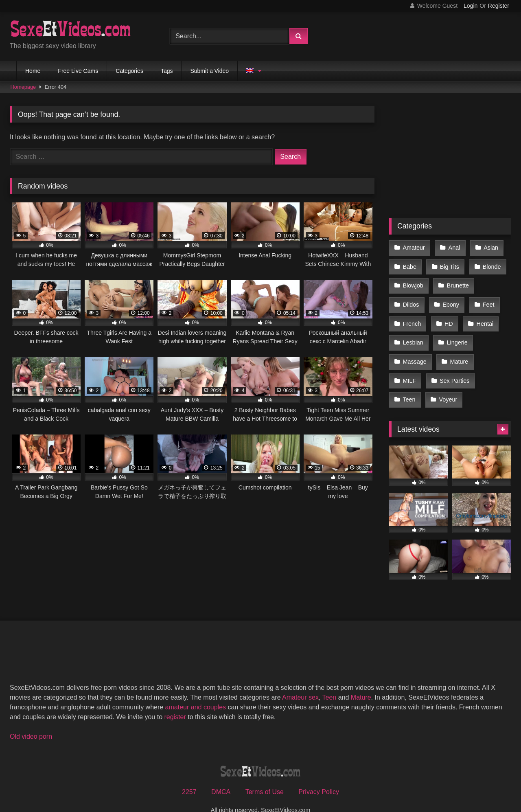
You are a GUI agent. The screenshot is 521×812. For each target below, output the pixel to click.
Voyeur (447, 385)
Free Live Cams (78, 71)
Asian (488, 247)
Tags (167, 71)
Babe (409, 264)
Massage (414, 351)
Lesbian (413, 333)
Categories (129, 71)
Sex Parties (453, 368)
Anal (453, 247)
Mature (458, 351)
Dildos (411, 299)
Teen (409, 385)
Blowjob (413, 282)
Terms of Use (265, 776)
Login (471, 6)
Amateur (414, 247)
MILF (409, 368)
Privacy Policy (319, 776)
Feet (486, 299)
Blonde (489, 264)
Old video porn (31, 721)
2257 (189, 776)
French (412, 316)
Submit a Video (209, 71)
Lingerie (456, 333)
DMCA (221, 776)
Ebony (450, 299)
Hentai (483, 316)
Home (33, 71)
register (175, 701)
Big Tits (448, 264)
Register (499, 6)
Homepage (23, 87)
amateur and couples (196, 691)
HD (448, 316)
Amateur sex (300, 681)
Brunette (456, 282)
